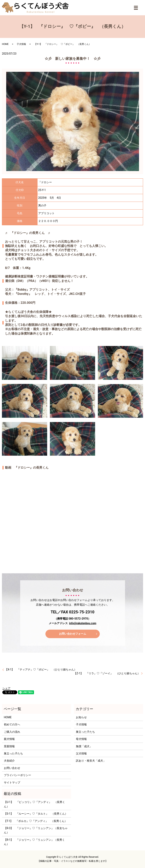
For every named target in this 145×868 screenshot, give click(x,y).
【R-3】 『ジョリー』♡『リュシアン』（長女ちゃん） (36, 830)
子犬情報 (21, 44)
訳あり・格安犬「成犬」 (91, 761)
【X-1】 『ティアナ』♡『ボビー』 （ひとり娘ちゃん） (41, 669)
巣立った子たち (13, 753)
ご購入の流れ (12, 732)
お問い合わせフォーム (73, 634)
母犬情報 (81, 739)
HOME (5, 44)
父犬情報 (81, 753)
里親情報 (9, 746)
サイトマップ (12, 782)
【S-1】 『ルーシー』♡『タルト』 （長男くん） (36, 814)
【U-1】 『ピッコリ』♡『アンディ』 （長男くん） (34, 804)
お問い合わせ (12, 768)
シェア (6, 688)
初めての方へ (12, 724)
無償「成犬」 (84, 746)
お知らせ (81, 717)
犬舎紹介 (9, 761)
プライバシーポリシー (17, 775)
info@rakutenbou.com (83, 623)
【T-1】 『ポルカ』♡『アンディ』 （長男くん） (36, 821)
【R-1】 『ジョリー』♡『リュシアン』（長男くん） (34, 842)
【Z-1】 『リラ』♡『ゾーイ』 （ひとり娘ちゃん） (107, 673)
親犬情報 (9, 739)
